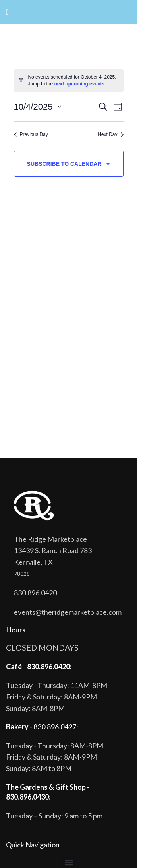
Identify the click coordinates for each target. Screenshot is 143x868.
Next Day (110, 134)
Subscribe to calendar (64, 164)
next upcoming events (79, 84)
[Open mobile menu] (7, 12)
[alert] (69, 80)
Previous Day (31, 134)
